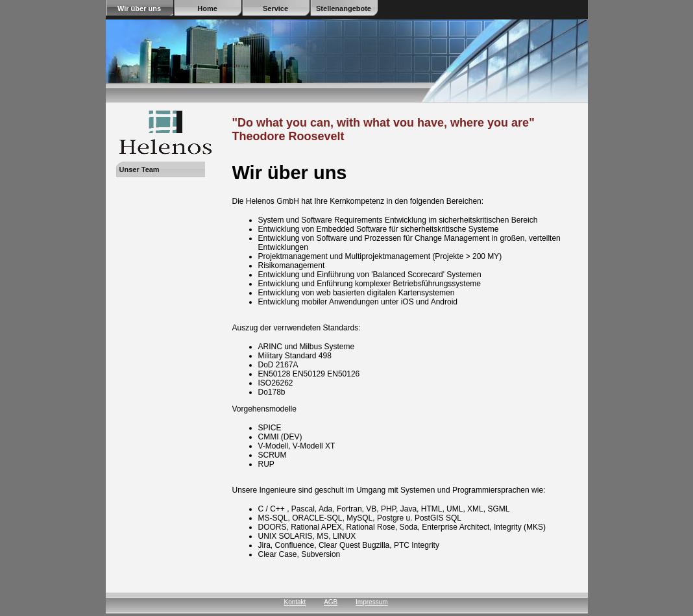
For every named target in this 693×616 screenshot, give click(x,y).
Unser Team (140, 169)
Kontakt (295, 602)
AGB (331, 602)
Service (275, 8)
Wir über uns (139, 8)
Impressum (371, 602)
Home (207, 8)
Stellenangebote (344, 8)
